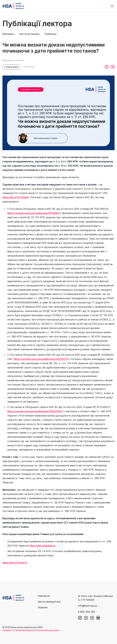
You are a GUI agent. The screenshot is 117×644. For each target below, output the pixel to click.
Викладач (8, 34)
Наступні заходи (29, 34)
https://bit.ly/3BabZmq (43, 546)
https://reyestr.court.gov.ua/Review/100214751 (41, 359)
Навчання (44, 596)
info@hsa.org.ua (87, 606)
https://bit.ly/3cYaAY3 (15, 563)
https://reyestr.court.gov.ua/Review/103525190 (35, 411)
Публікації (51, 34)
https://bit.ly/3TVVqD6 (15, 197)
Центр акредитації (49, 602)
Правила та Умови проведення (19, 630)
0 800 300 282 (87, 612)
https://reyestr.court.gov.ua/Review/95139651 (34, 213)
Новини (43, 607)
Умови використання (48, 630)
